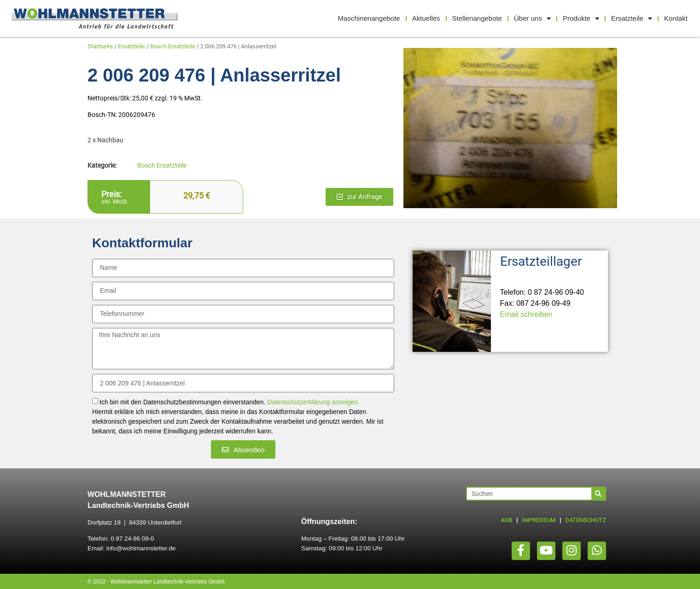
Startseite (100, 46)
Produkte (581, 19)
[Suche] (598, 494)
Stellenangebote (477, 18)
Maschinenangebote (369, 18)
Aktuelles (426, 18)
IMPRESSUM (539, 520)
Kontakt (676, 18)
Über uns (532, 19)
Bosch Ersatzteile (173, 46)
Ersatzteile (632, 19)
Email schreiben (526, 314)
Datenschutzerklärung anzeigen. (313, 402)
